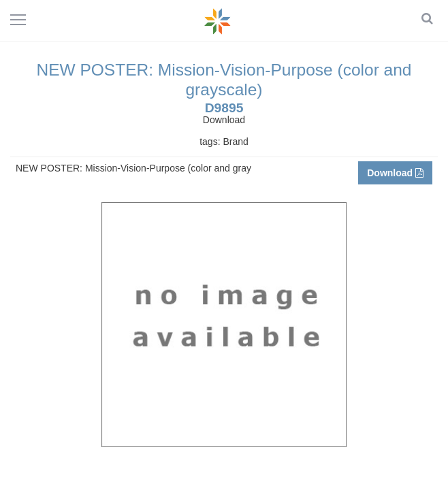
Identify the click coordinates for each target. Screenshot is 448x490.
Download (395, 173)
